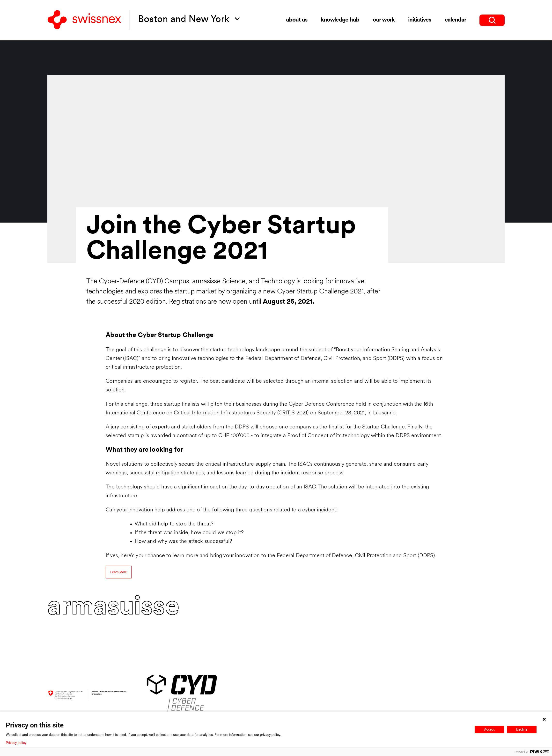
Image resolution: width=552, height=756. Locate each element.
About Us (297, 20)
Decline (522, 729)
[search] (492, 20)
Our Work (384, 20)
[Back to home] (84, 20)
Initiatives (420, 20)
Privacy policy (16, 743)
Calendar (455, 20)
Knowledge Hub (340, 20)
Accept (489, 729)
